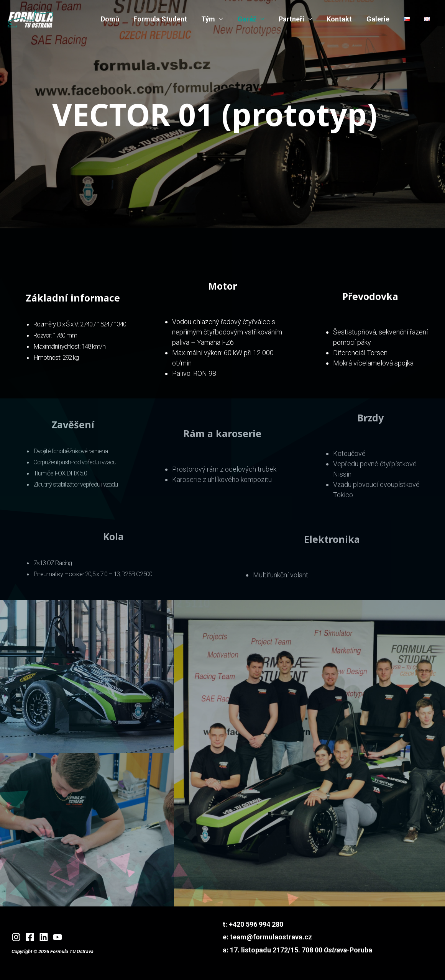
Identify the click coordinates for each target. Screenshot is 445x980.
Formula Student (164, 19)
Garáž (250, 19)
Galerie (379, 19)
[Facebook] (30, 937)
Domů (114, 19)
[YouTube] (57, 937)
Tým (212, 19)
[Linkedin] (44, 937)
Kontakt (341, 19)
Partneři (294, 19)
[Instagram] (16, 937)
